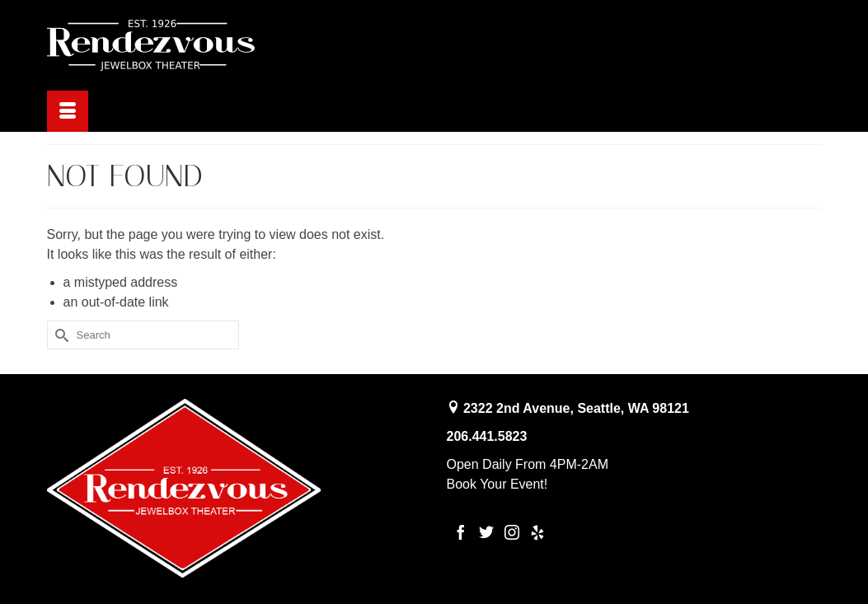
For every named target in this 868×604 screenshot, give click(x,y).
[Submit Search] (59, 335)
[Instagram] (512, 532)
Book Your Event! (497, 484)
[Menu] (68, 111)
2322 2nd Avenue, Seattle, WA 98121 (576, 408)
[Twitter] (486, 532)
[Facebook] (461, 532)
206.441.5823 (487, 436)
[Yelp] (537, 532)
